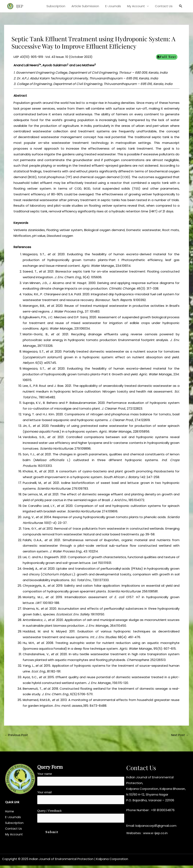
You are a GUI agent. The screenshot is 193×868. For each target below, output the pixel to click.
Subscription (56, 6)
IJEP (20, 6)
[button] (181, 6)
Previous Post (17, 735)
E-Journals (113, 6)
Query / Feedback (81, 818)
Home (10, 812)
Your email (81, 799)
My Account (136, 6)
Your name (81, 780)
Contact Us (164, 6)
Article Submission (85, 6)
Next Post (179, 735)
